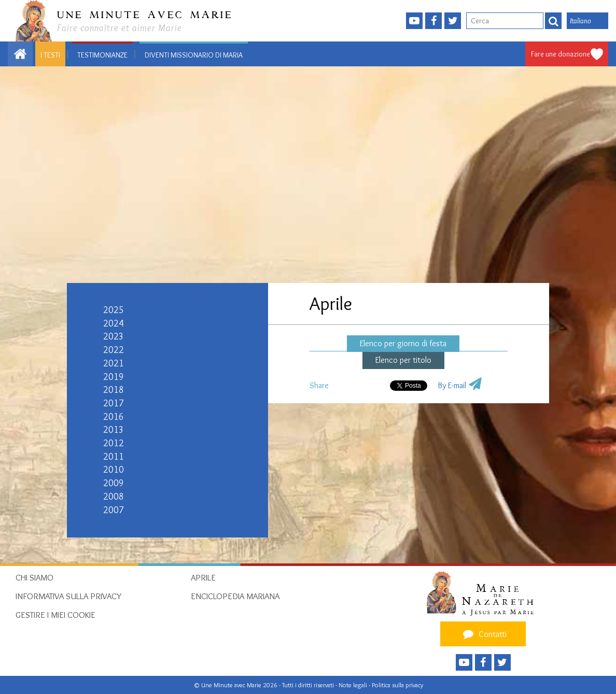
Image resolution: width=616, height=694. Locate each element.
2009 (114, 483)
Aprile (203, 577)
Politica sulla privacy (397, 685)
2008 (114, 497)
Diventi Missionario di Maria (194, 55)
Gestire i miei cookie (55, 615)
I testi (50, 55)
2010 (114, 470)
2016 (114, 417)
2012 (114, 443)
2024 (114, 323)
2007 (114, 510)
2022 (114, 350)
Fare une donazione (561, 54)
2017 (114, 403)
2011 (114, 457)
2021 (114, 363)
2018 (114, 390)
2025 (114, 310)
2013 (114, 430)
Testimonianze (102, 55)
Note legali (354, 685)
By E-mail (452, 385)
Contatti (483, 634)
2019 (114, 377)
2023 (114, 336)
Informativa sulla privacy (69, 596)
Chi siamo (34, 577)
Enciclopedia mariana (235, 596)
